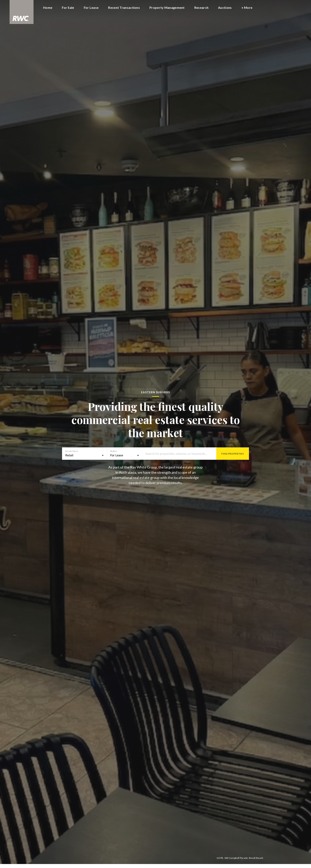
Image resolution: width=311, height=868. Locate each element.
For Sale (68, 7)
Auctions (225, 7)
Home (48, 7)
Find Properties (233, 454)
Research (201, 7)
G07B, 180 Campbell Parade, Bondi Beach (240, 858)
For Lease (91, 7)
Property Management (167, 7)
